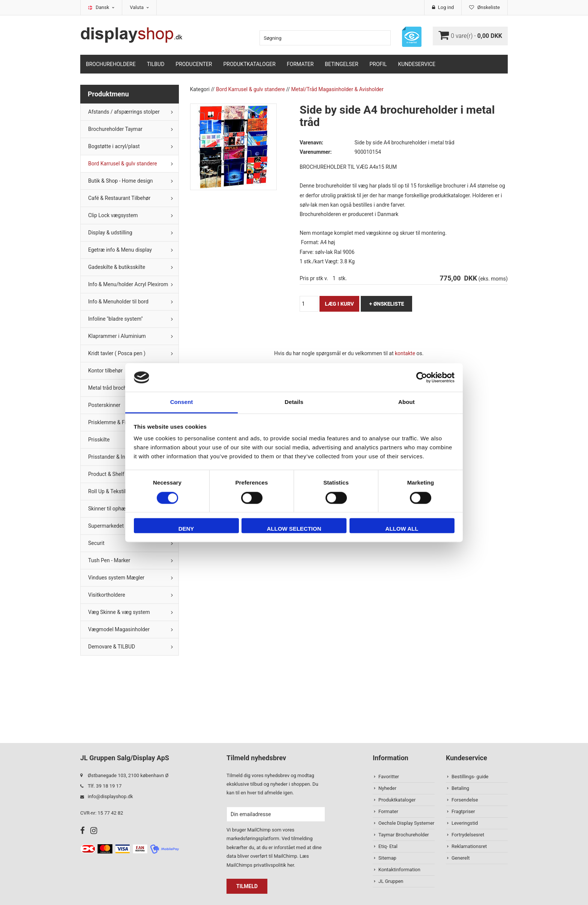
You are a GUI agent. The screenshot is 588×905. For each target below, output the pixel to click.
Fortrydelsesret (468, 835)
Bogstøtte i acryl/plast (114, 146)
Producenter (194, 64)
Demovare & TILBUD (112, 647)
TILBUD (156, 64)
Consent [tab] (182, 402)
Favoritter (389, 777)
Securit (96, 543)
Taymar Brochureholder (404, 835)
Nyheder (387, 788)
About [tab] (406, 402)
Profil (378, 64)
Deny (186, 529)
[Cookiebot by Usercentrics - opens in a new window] (422, 377)
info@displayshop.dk (110, 796)
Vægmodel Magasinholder (119, 629)
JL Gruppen (391, 881)
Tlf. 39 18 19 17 (105, 786)
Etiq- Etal (388, 846)
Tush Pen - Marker (109, 560)
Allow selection (294, 529)
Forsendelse (465, 800)
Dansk (105, 7)
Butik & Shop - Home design (121, 181)
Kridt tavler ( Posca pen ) (117, 353)
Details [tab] (294, 402)
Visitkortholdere (107, 595)
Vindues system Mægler (116, 578)
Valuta (139, 7)
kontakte (405, 353)
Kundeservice (417, 64)
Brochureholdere (111, 64)
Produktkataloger (250, 64)
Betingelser (341, 64)
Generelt (460, 858)
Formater (300, 64)
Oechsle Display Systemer (406, 823)
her (291, 865)
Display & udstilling (110, 233)
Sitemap (387, 858)
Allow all (402, 529)
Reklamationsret (469, 846)
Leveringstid (465, 823)
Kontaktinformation (399, 870)
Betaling (460, 788)
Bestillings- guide (470, 777)
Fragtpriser (463, 811)
